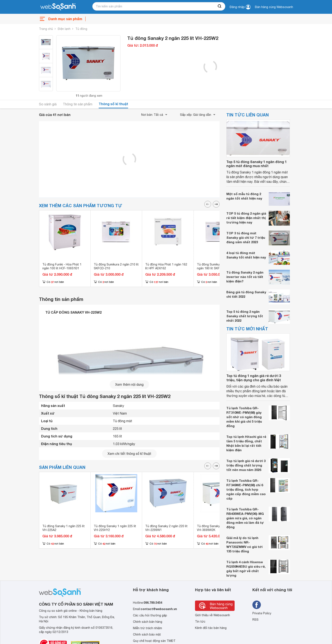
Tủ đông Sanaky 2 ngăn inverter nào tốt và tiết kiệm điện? (245, 277)
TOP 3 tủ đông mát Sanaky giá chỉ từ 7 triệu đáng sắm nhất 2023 (246, 237)
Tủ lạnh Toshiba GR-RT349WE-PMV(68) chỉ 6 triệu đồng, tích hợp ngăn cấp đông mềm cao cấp (246, 489)
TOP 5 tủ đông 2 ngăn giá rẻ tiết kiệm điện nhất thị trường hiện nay (246, 218)
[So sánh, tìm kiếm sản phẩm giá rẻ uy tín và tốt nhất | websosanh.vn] (58, 7)
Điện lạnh (64, 29)
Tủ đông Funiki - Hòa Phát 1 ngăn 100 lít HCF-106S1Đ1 (62, 266)
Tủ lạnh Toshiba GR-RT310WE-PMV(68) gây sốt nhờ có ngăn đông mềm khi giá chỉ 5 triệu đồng (244, 417)
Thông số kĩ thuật (113, 104)
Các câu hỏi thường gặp (150, 615)
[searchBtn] (220, 6)
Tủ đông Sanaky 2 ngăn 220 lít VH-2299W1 (166, 528)
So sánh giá (48, 104)
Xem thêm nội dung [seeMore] (129, 384)
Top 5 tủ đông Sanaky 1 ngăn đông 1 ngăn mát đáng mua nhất (257, 164)
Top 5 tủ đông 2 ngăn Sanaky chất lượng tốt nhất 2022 (245, 316)
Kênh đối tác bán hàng (211, 628)
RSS (255, 620)
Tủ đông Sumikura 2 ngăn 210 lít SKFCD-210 (116, 266)
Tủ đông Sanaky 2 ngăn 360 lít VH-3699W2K (218, 528)
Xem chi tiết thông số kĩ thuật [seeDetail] (129, 454)
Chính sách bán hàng (148, 622)
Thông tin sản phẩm (78, 104)
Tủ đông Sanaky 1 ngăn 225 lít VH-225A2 (64, 528)
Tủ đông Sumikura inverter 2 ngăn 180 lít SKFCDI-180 (217, 266)
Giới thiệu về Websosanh (212, 615)
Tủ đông (81, 29)
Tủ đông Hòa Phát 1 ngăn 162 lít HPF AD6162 (166, 266)
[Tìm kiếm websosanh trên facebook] (257, 605)
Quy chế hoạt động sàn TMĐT (154, 641)
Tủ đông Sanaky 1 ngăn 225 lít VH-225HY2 (115, 528)
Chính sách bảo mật (147, 634)
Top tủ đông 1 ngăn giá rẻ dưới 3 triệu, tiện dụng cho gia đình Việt (254, 378)
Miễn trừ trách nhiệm (147, 628)
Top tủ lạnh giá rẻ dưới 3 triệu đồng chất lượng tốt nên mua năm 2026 (246, 465)
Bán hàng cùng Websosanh (274, 7)
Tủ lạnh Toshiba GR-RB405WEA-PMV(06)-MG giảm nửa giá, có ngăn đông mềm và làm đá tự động (245, 518)
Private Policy (262, 613)
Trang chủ (46, 29)
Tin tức (200, 622)
